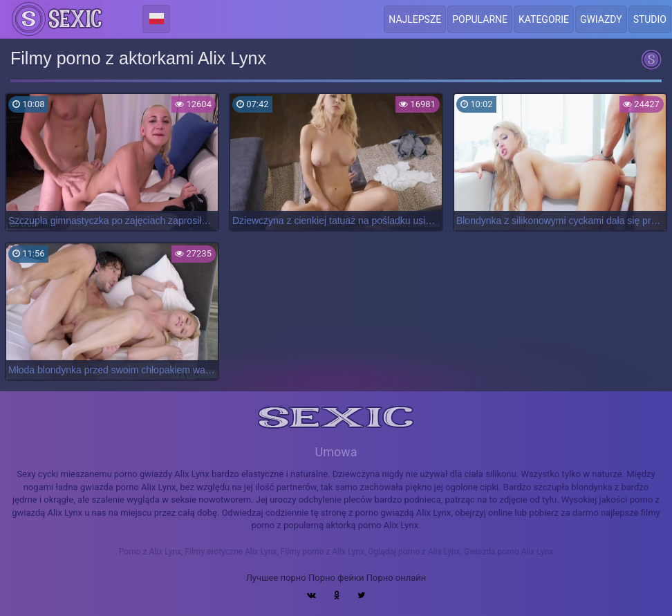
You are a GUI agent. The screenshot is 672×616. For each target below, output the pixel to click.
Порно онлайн (396, 578)
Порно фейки (336, 578)
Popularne (480, 19)
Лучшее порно (276, 578)
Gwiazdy (601, 19)
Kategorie (544, 19)
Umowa (336, 452)
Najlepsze (415, 19)
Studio (650, 19)
